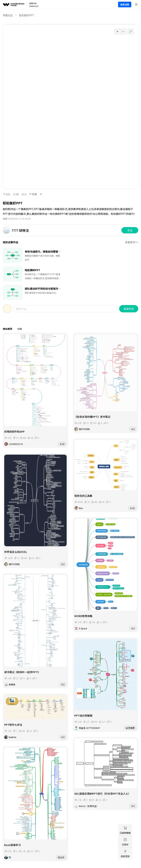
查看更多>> (132, 242)
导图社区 (8, 15)
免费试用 (125, 4)
